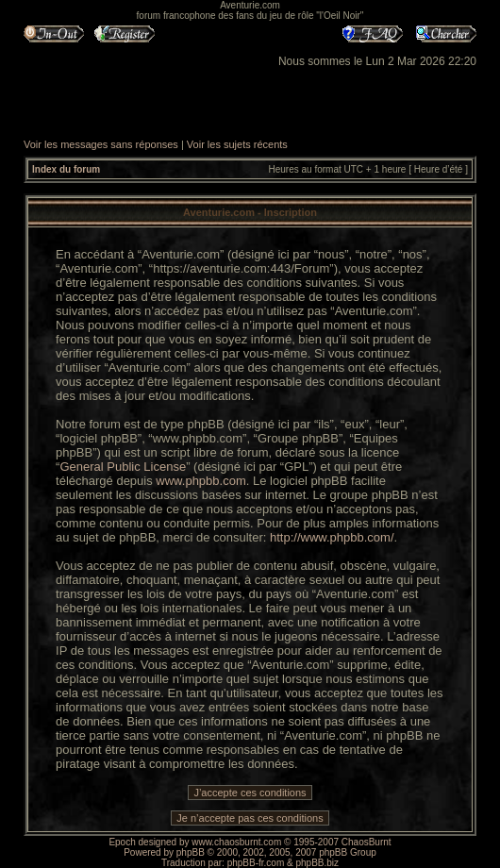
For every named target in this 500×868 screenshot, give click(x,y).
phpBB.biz (317, 863)
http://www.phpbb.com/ (332, 537)
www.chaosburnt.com (236, 842)
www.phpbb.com (200, 481)
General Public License (123, 467)
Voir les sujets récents (237, 144)
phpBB (191, 852)
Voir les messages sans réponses (101, 144)
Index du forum (66, 169)
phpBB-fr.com (256, 863)
